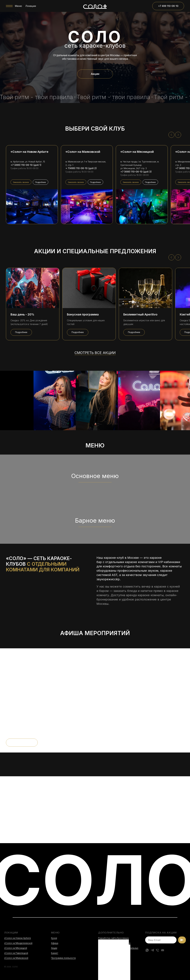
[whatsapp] (147, 950)
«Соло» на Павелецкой (16, 953)
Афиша (55, 943)
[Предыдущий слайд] (171, 135)
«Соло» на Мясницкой (16, 948)
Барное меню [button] (95, 520)
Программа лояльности (63, 958)
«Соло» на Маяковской (16, 958)
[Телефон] (157, 950)
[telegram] (152, 950)
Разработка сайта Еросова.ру (113, 938)
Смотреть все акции (95, 353)
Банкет (55, 953)
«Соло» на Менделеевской (18, 943)
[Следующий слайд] (178, 135)
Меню (18, 6)
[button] (21, 182)
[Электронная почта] (163, 950)
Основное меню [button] (95, 476)
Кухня (54, 938)
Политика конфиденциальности (114, 943)
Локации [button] (31, 6)
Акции (54, 948)
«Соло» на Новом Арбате (18, 938)
